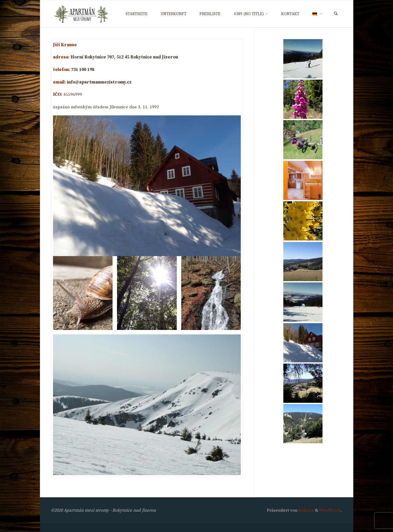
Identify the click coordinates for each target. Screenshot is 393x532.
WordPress (330, 510)
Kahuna (306, 510)
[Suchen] (336, 14)
